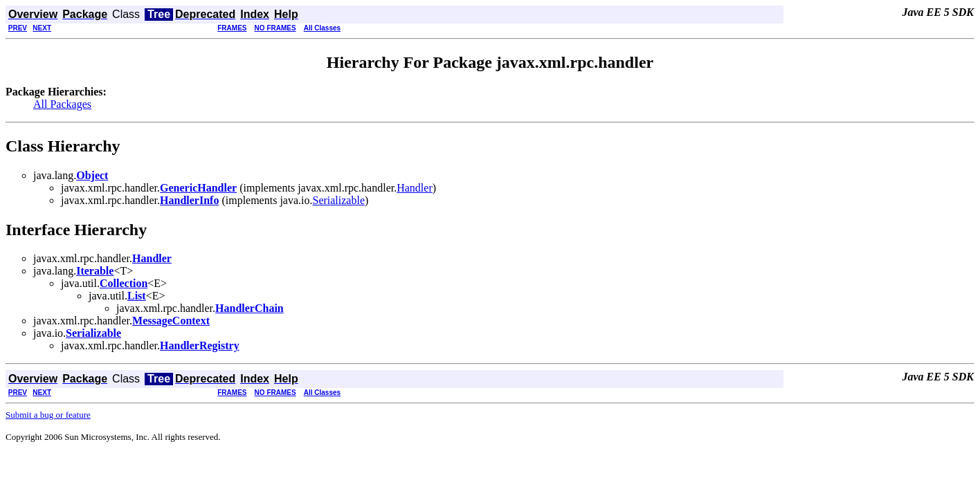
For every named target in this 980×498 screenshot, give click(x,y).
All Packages (62, 104)
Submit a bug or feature (48, 415)
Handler (415, 188)
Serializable (338, 200)
